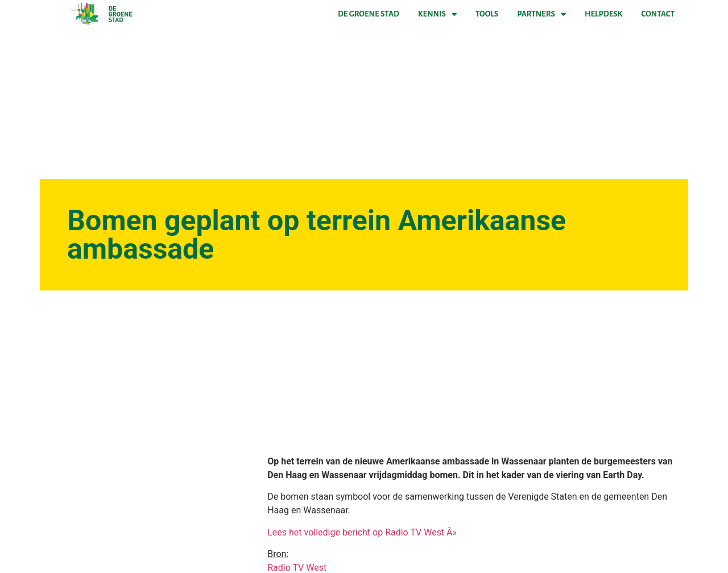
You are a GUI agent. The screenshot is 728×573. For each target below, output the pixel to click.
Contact (658, 14)
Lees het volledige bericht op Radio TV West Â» (362, 532)
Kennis (437, 14)
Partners (541, 14)
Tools (487, 14)
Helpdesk (603, 14)
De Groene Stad (369, 14)
